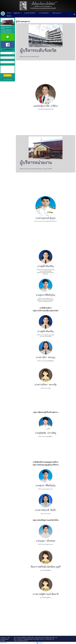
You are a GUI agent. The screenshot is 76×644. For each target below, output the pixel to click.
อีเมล (2, 60)
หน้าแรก (17, 19)
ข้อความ (2, 65)
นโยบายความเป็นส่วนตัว (8, 79)
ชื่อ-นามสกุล (3, 51)
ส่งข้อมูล (7, 75)
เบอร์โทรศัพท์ (3, 56)
